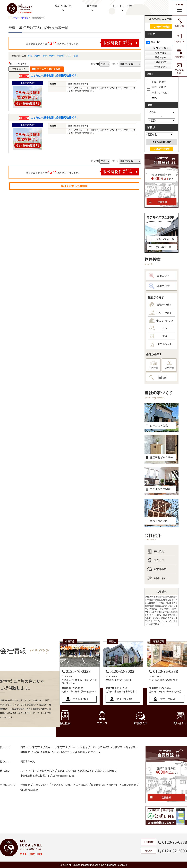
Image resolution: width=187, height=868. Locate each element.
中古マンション (64, 56)
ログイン (179, 38)
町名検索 (169, 365)
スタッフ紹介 (40, 785)
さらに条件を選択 (162, 142)
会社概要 (156, 551)
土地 (76, 56)
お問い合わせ (158, 578)
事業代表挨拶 (98, 785)
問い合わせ (180, 718)
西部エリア (159, 276)
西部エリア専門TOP (31, 747)
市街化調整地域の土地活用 (35, 776)
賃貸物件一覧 (28, 761)
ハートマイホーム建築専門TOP (37, 771)
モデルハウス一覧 (162, 239)
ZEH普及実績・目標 (63, 776)
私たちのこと (63, 6)
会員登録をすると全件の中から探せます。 (82, 43)
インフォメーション (62, 785)
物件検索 (92, 6)
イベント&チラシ (63, 752)
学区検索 (153, 365)
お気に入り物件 (42, 752)
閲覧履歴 (25, 752)
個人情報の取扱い (30, 790)
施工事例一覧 (160, 247)
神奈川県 (153, 42)
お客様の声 (157, 569)
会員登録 (179, 23)
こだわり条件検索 (100, 747)
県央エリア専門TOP (56, 747)
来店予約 (179, 53)
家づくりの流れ (106, 771)
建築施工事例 (87, 771)
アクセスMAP (80, 699)
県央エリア (159, 286)
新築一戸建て (34, 56)
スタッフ (156, 560)
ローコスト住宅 (122, 6)
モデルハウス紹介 (67, 771)
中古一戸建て (49, 56)
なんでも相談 (179, 69)
